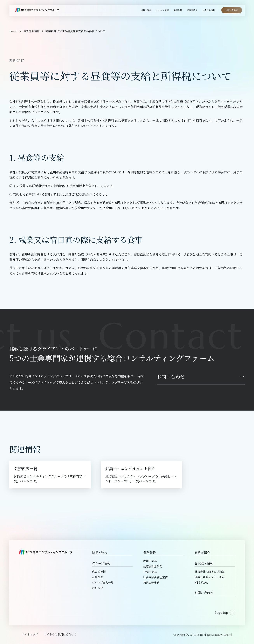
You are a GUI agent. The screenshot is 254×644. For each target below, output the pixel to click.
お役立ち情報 (204, 563)
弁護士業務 (150, 572)
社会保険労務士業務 (155, 577)
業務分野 (149, 553)
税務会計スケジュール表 (209, 577)
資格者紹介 (202, 553)
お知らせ (97, 588)
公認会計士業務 (153, 566)
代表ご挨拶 (99, 572)
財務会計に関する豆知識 (209, 572)
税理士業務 (150, 561)
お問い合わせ (204, 593)
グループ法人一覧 (103, 582)
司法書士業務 (151, 583)
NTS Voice (201, 582)
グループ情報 (101, 563)
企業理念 (97, 577)
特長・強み (100, 553)
